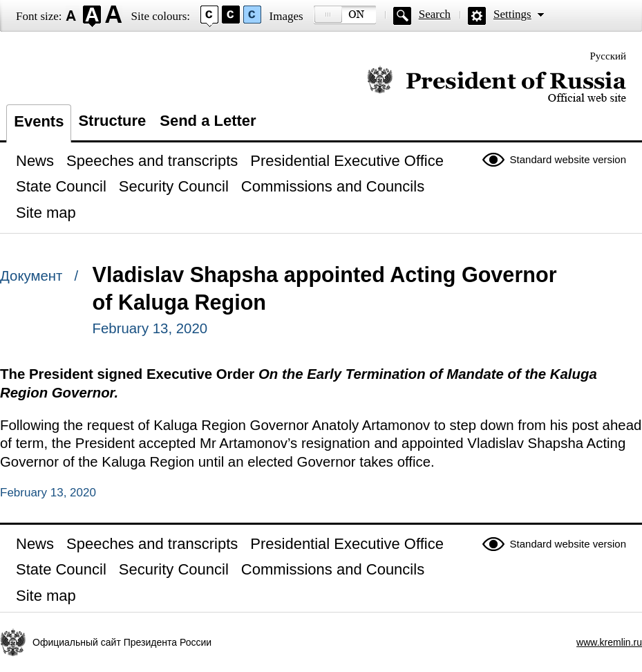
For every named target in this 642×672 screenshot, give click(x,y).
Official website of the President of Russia (497, 85)
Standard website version (568, 159)
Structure (112, 121)
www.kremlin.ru (609, 642)
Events (39, 121)
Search (435, 14)
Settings (512, 14)
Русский (608, 56)
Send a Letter (208, 121)
